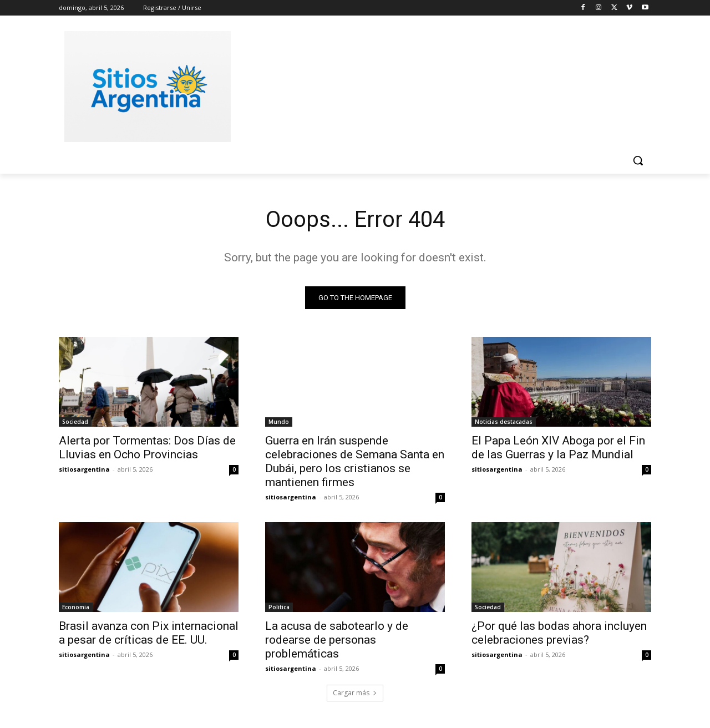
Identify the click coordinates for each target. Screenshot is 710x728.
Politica (279, 607)
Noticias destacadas (504, 422)
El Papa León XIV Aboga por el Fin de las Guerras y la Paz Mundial (558, 448)
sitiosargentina (84, 469)
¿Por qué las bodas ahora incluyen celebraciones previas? (559, 633)
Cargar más (355, 693)
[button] (638, 160)
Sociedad (75, 422)
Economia (76, 607)
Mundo (279, 422)
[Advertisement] (438, 85)
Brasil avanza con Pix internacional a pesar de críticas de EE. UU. (149, 633)
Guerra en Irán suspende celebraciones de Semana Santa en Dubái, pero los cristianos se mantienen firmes (355, 461)
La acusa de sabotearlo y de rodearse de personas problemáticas (337, 640)
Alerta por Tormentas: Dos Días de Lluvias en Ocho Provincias (147, 448)
